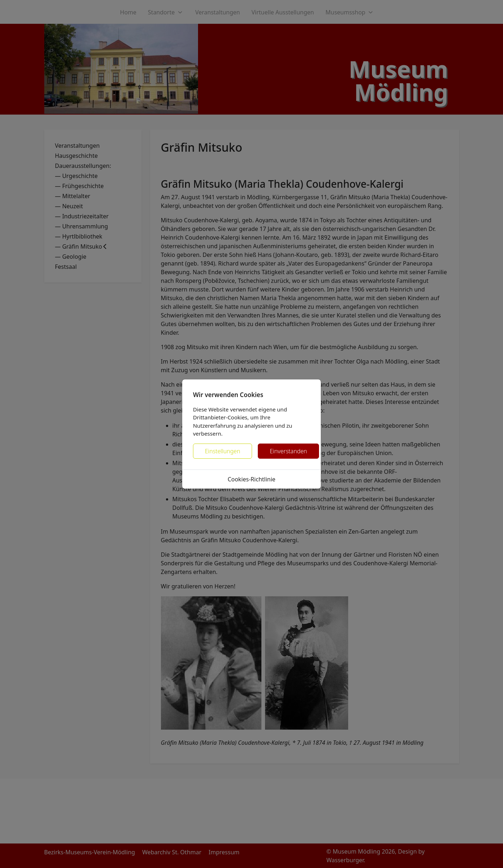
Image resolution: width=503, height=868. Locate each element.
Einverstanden (288, 451)
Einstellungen (223, 451)
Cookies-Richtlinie (251, 479)
